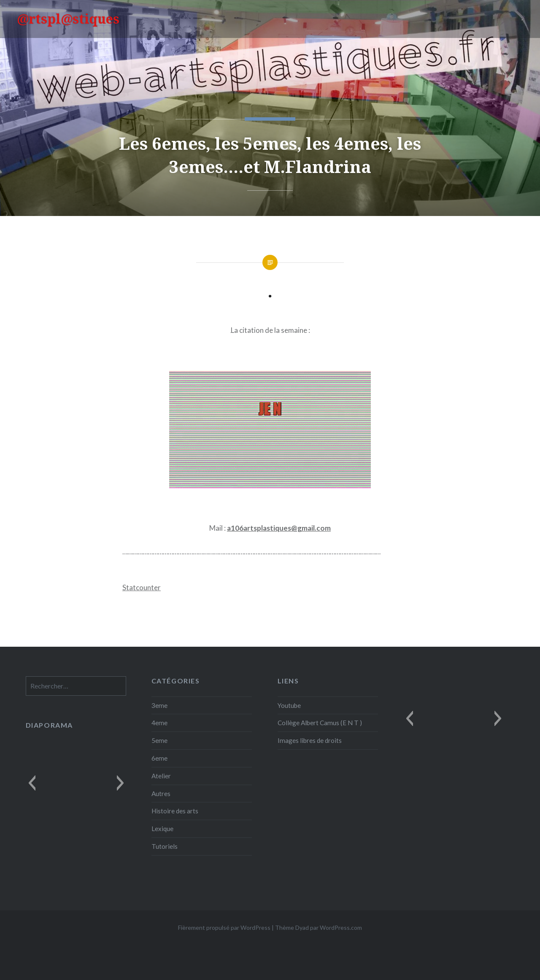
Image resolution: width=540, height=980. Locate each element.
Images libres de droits (310, 740)
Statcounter (142, 587)
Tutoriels (165, 846)
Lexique (162, 829)
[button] (409, 718)
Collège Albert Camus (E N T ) (320, 723)
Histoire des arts (175, 811)
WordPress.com (341, 927)
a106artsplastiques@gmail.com (279, 528)
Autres (161, 794)
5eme (159, 740)
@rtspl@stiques (68, 19)
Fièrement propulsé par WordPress (224, 927)
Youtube (289, 705)
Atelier (161, 776)
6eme (159, 758)
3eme (159, 705)
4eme (159, 723)
